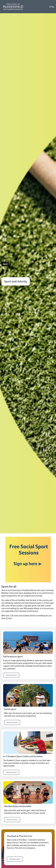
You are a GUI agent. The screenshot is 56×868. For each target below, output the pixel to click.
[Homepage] (13, 7)
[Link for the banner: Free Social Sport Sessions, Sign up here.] (28, 559)
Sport (5, 264)
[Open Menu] (52, 7)
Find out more (11, 675)
